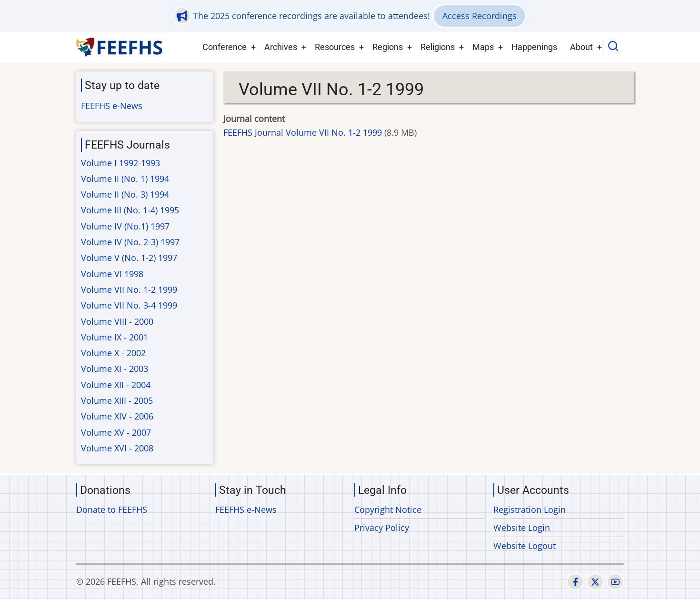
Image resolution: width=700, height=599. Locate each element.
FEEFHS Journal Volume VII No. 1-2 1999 (303, 132)
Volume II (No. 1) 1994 (125, 179)
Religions (438, 47)
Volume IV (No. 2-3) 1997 (130, 242)
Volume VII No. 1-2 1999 (129, 290)
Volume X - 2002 (113, 353)
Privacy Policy (382, 528)
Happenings (534, 47)
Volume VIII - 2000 (117, 321)
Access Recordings (480, 16)
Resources (335, 47)
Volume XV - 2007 (116, 432)
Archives (281, 47)
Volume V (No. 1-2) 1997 (129, 258)
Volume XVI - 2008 (117, 448)
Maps (483, 47)
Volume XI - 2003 (115, 369)
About (581, 47)
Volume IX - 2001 (115, 337)
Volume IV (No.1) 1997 (125, 226)
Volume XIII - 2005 (117, 400)
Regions (388, 47)
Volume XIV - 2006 (117, 416)
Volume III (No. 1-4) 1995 (130, 210)
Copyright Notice (388, 509)
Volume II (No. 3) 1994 (125, 194)
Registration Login (530, 509)
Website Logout (525, 546)
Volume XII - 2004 (116, 385)
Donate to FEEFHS (112, 509)
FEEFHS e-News (112, 106)
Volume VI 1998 (112, 274)
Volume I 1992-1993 (120, 163)
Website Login (522, 528)
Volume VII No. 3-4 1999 (129, 305)
